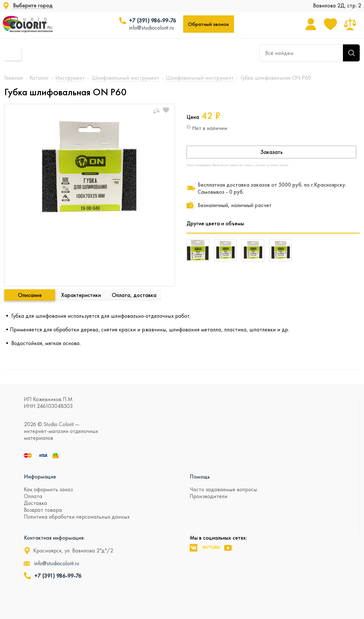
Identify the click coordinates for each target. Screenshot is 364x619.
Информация (40, 476)
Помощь (200, 476)
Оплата (33, 496)
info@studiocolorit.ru (152, 28)
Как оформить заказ (48, 489)
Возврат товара (43, 510)
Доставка (36, 503)
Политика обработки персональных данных (77, 517)
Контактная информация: (54, 538)
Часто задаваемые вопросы (223, 489)
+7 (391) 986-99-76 (153, 20)
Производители (209, 496)
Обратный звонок (208, 24)
